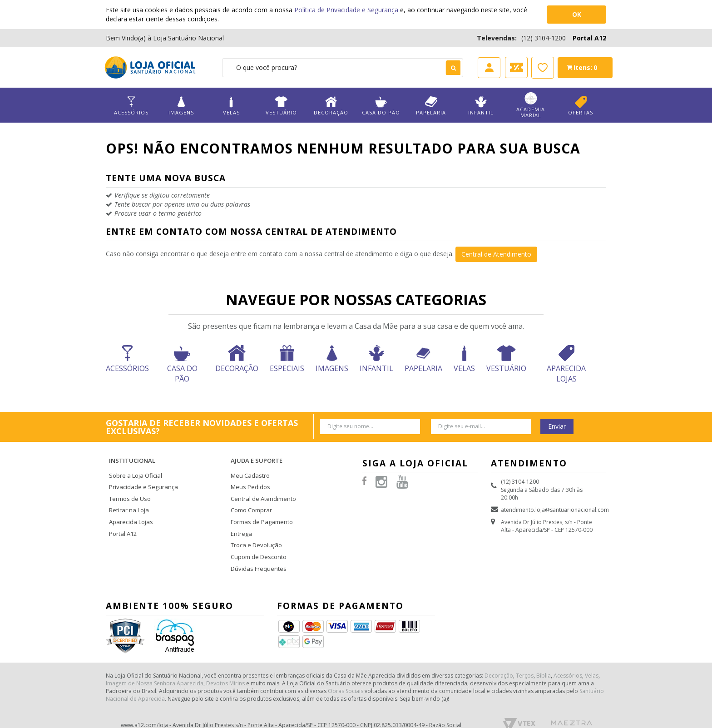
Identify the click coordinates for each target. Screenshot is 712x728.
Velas (231, 106)
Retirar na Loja (128, 499)
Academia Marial (531, 105)
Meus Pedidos (249, 478)
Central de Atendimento (496, 254)
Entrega (240, 520)
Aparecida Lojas (130, 509)
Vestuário (281, 106)
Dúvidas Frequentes (256, 552)
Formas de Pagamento (260, 509)
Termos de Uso (129, 488)
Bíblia (544, 658)
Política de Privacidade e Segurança (346, 10)
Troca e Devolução (255, 531)
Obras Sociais (346, 674)
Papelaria (431, 106)
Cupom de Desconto (257, 542)
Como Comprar (251, 499)
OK (577, 14)
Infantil (481, 106)
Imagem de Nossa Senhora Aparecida (155, 666)
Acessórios (131, 106)
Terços (525, 658)
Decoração (331, 106)
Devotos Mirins (225, 666)
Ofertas (581, 106)
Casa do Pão (381, 106)
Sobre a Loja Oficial (134, 467)
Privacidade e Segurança (141, 478)
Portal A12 (589, 38)
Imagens (181, 106)
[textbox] (343, 68)
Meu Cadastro (249, 467)
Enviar (557, 426)
